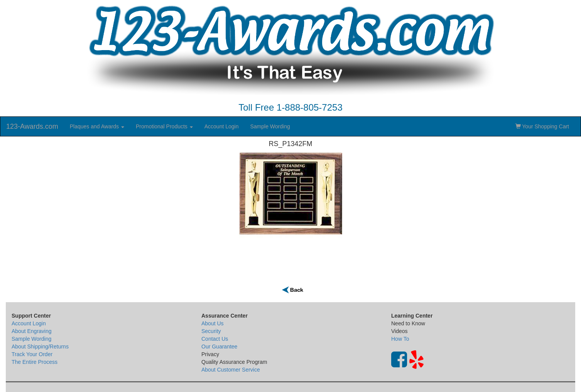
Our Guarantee (219, 347)
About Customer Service (231, 370)
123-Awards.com (32, 126)
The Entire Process (35, 362)
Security (211, 331)
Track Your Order (32, 354)
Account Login (222, 126)
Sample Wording (270, 126)
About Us (213, 323)
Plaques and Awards (97, 126)
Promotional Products (164, 126)
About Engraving (32, 331)
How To (400, 339)
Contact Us (215, 339)
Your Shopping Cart (542, 126)
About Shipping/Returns (40, 347)
